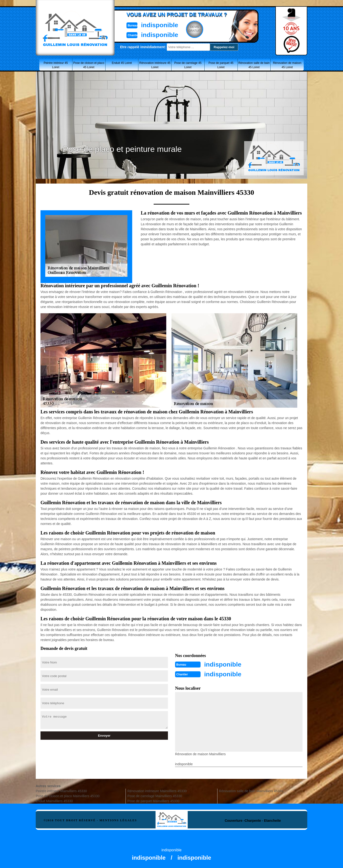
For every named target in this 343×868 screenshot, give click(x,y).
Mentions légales (118, 820)
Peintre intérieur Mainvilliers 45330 (61, 791)
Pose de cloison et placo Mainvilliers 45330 (68, 796)
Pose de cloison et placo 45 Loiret (89, 65)
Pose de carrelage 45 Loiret (188, 65)
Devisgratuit (194, 29)
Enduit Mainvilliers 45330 (54, 801)
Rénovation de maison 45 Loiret (287, 65)
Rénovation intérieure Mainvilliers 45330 (157, 791)
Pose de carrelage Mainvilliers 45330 (155, 796)
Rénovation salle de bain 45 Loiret (254, 65)
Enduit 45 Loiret (122, 63)
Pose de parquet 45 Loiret (221, 65)
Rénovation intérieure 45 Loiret (155, 65)
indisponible (157, 25)
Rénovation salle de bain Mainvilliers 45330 (251, 791)
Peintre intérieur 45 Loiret (56, 65)
